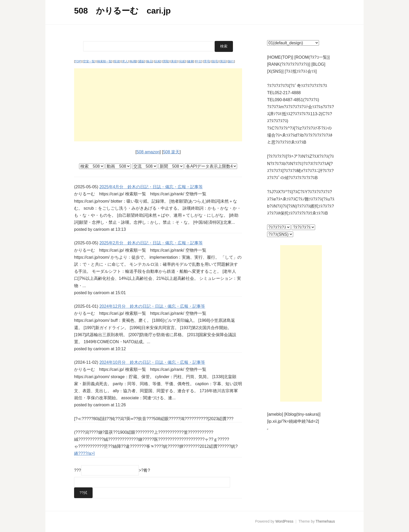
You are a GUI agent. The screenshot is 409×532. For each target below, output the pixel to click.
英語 (223, 61)
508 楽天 (171, 152)
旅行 (231, 61)
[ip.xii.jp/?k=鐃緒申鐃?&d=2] (293, 421)
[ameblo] (275, 414)
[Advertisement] (158, 105)
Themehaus (325, 521)
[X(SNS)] (275, 71)
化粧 (182, 61)
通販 (141, 61)
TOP (78, 61)
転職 (133, 61)
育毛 (207, 61)
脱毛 (215, 61)
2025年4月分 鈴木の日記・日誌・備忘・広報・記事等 (151, 187)
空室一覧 (89, 61)
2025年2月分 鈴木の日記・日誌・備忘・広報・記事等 (151, 243)
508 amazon (148, 152)
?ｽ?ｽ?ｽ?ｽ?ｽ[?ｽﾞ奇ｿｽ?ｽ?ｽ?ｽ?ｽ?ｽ (297, 86)
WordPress (284, 521)
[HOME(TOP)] (280, 57)
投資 (117, 61)
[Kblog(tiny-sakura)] (302, 414)
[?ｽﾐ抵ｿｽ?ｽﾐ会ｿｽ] (301, 71)
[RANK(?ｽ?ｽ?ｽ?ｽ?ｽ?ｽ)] (289, 64)
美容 (174, 61)
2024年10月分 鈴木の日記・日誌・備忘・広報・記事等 (152, 362)
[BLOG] (318, 64)
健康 (190, 61)
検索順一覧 (104, 61)
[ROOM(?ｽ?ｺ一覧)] (312, 57)
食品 (149, 61)
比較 (158, 61)
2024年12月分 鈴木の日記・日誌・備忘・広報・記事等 (152, 306)
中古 (199, 61)
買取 (166, 61)
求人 (125, 61)
